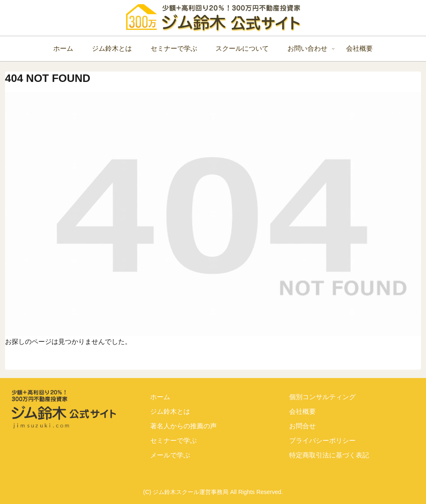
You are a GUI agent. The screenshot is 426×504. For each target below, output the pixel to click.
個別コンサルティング (322, 397)
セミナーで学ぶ (173, 441)
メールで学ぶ (170, 455)
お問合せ (302, 426)
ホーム (160, 397)
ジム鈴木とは (170, 411)
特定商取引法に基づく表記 (329, 455)
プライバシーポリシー (322, 441)
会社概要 (302, 411)
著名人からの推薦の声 (183, 426)
